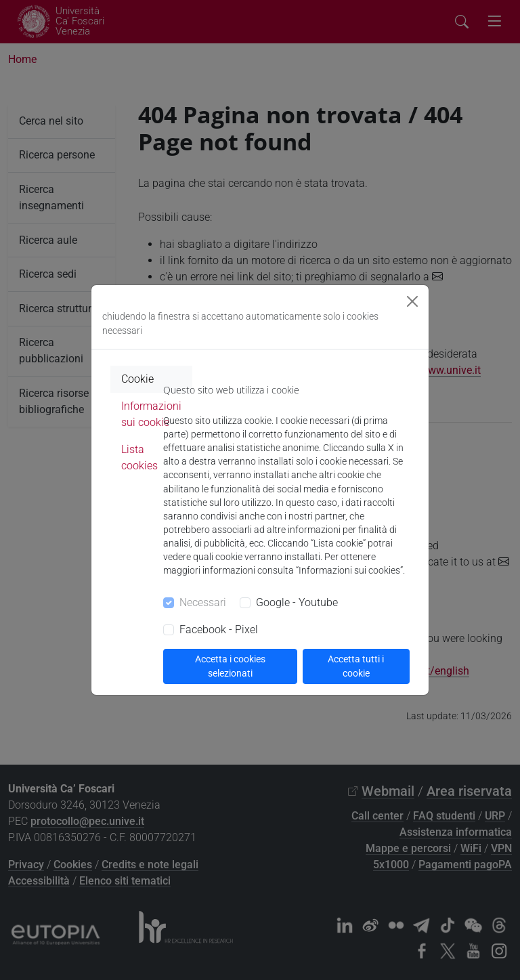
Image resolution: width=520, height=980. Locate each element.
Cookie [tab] (137, 379)
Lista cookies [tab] (139, 457)
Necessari (203, 602)
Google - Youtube (297, 602)
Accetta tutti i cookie (356, 666)
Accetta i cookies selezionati (230, 666)
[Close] (412, 301)
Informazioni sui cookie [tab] (151, 414)
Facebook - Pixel (219, 630)
